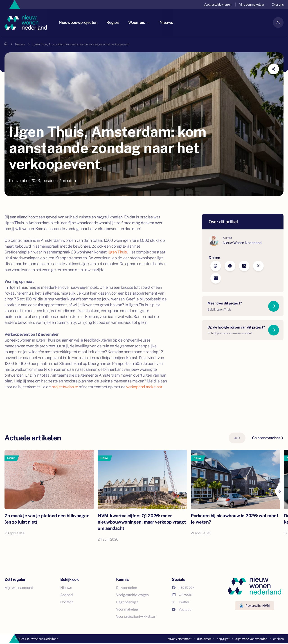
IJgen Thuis (117, 252)
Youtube (182, 610)
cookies (278, 639)
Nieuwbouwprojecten (80, 22)
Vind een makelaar (252, 4)
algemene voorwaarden (251, 639)
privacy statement (179, 639)
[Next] (279, 491)
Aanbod (66, 595)
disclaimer (204, 639)
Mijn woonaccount (19, 588)
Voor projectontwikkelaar (136, 616)
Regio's (114, 22)
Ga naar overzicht (268, 438)
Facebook (183, 587)
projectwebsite (65, 387)
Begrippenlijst (127, 602)
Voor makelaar (128, 609)
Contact (67, 602)
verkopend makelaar (144, 387)
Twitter (181, 602)
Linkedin (182, 594)
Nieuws (168, 22)
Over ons (278, 4)
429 (237, 438)
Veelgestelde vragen (218, 4)
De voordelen (126, 588)
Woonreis (140, 22)
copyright (223, 639)
